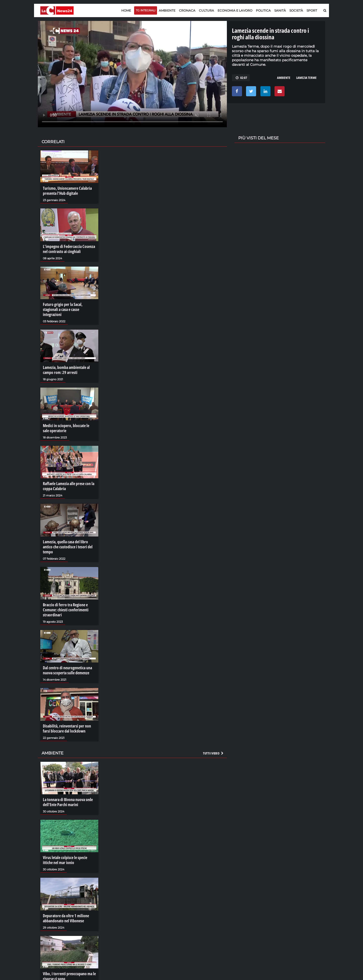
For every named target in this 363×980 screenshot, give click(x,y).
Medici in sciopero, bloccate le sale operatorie (66, 428)
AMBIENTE (284, 78)
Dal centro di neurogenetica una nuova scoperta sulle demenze (67, 670)
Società (296, 10)
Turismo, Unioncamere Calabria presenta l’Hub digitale (67, 191)
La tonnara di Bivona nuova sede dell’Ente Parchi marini (68, 802)
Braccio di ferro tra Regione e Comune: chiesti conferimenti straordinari (66, 610)
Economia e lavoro (235, 10)
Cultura (206, 10)
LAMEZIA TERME (306, 78)
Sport (312, 10)
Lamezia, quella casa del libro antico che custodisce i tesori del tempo (68, 547)
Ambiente (167, 10)
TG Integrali (146, 10)
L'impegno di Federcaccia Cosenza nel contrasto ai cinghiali (69, 249)
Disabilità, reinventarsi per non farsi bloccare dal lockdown (67, 729)
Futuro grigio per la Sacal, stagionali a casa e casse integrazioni (63, 309)
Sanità (280, 10)
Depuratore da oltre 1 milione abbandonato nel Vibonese (66, 918)
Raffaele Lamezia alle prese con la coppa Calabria (69, 486)
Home (126, 10)
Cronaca (187, 10)
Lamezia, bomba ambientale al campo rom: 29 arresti (66, 370)
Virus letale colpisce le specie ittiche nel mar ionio (65, 860)
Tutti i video (214, 753)
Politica (263, 10)
